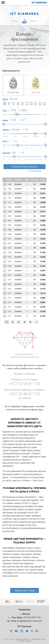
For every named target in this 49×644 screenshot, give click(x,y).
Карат (5, 120)
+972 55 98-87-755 (11, 23)
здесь (41, 409)
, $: (6, 110)
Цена (5, 110)
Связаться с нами (25, 590)
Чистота (6, 153)
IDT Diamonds (39, 3)
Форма (5, 99)
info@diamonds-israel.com (30, 621)
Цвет (5, 141)
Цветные (36, 84)
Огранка (6, 130)
